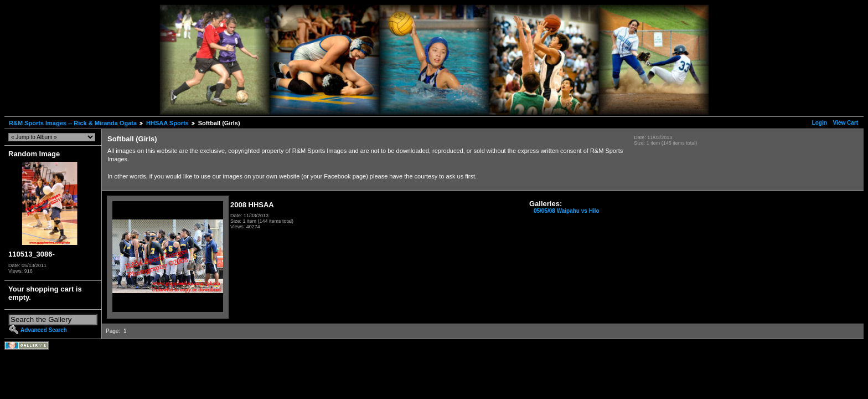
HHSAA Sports (167, 123)
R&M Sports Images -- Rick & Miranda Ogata (73, 123)
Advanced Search (44, 330)
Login (820, 123)
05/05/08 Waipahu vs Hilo (567, 211)
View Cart (846, 123)
